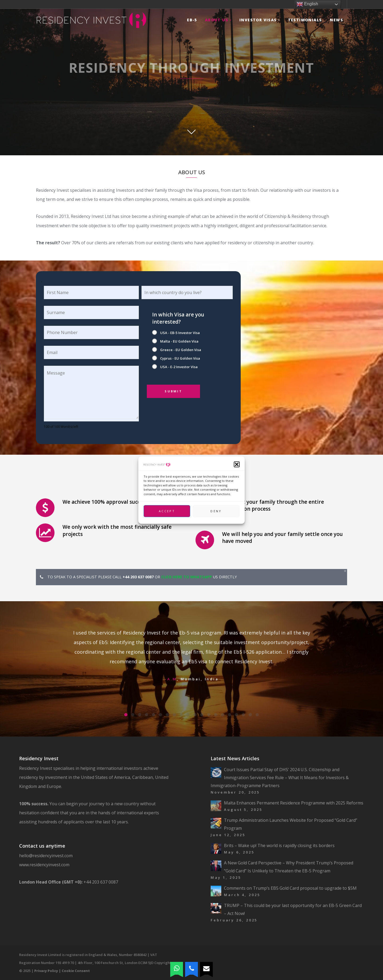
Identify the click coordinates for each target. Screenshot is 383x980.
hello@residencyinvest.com (47, 856)
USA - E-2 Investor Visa (179, 367)
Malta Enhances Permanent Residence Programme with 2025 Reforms (294, 803)
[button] (237, 464)
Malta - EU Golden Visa (179, 341)
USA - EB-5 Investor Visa (180, 333)
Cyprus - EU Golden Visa (180, 358)
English (307, 4)
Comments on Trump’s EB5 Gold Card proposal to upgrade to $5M (290, 888)
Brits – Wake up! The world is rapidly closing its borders (279, 845)
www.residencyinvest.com (44, 865)
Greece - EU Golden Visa (181, 350)
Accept (167, 511)
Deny (216, 511)
